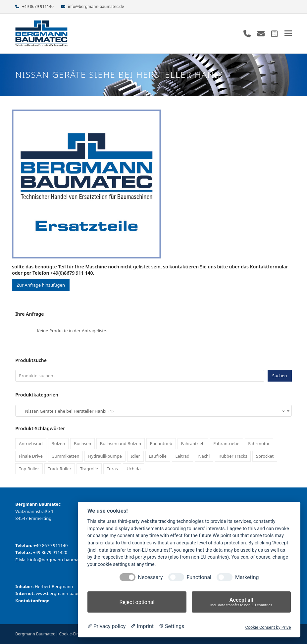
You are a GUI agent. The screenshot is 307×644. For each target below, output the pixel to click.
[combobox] (153, 411)
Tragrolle (89, 469)
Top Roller (29, 469)
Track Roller (60, 469)
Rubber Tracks (233, 456)
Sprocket (265, 456)
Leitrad (182, 456)
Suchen (280, 376)
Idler (135, 456)
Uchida (133, 469)
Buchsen (82, 443)
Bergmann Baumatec (35, 634)
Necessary (151, 577)
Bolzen (58, 443)
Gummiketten (65, 456)
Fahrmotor (259, 443)
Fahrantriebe (226, 443)
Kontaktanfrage (32, 601)
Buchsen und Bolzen (121, 443)
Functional (199, 577)
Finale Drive (31, 456)
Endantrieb (161, 443)
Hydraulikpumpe (105, 456)
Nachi (204, 456)
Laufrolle (158, 456)
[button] (288, 33)
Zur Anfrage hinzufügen (41, 285)
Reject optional (137, 602)
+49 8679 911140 (38, 6)
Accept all (241, 602)
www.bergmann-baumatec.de (66, 593)
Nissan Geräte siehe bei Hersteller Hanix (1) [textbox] (151, 411)
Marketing (247, 577)
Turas (112, 469)
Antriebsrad (31, 443)
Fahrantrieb (193, 443)
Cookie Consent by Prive (268, 627)
